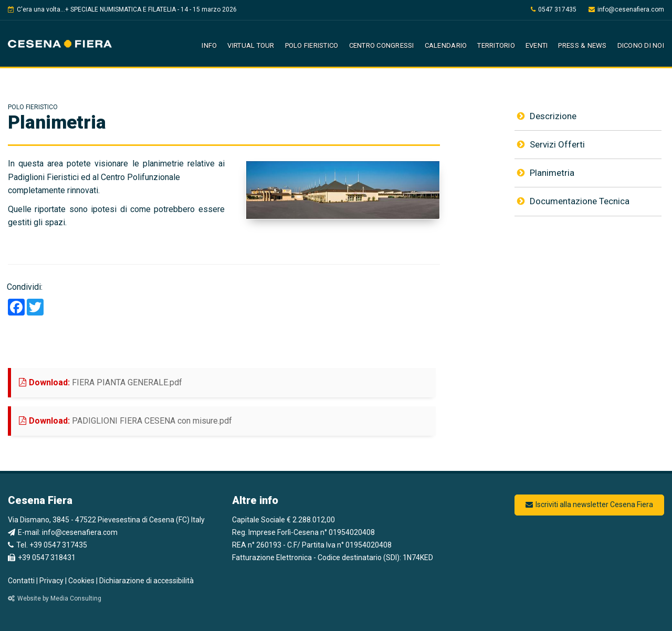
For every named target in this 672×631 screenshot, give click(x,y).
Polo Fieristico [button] (312, 45)
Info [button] (209, 45)
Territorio (496, 45)
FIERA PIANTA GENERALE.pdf (154, 381)
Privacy (51, 581)
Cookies (81, 581)
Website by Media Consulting (55, 598)
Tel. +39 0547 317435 (48, 545)
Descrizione (547, 116)
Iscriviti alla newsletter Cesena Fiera (589, 504)
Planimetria (546, 173)
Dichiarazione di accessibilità (146, 581)
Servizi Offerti (551, 144)
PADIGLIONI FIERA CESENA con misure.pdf (179, 420)
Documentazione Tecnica (573, 201)
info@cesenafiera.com (626, 9)
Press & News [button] (582, 45)
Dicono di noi (641, 45)
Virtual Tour (251, 45)
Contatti (21, 581)
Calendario (446, 45)
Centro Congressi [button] (382, 45)
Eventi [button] (537, 45)
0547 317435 (554, 9)
